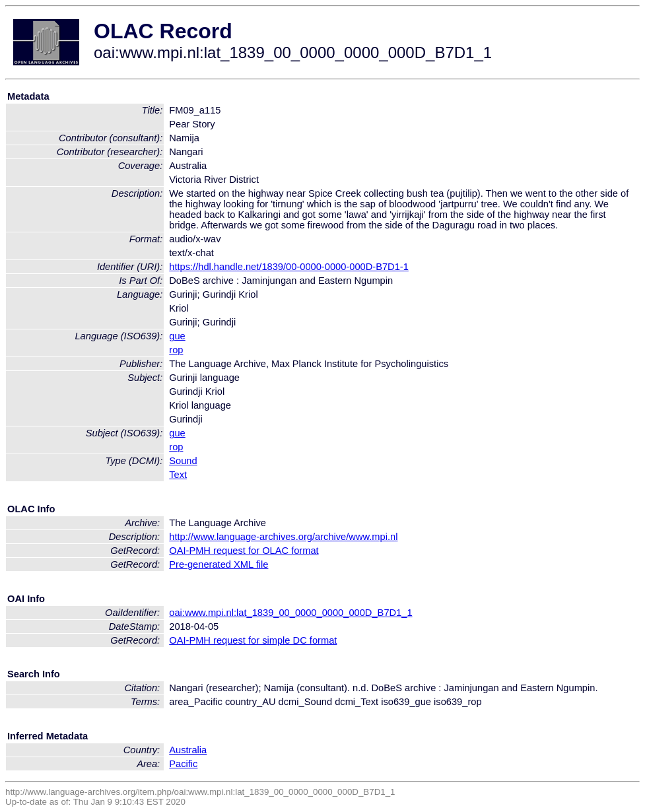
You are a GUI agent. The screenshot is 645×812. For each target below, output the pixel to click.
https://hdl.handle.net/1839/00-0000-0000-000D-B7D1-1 (289, 267)
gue (177, 336)
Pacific (183, 764)
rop (176, 350)
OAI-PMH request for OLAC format (244, 551)
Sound (183, 461)
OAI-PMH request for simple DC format (253, 640)
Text (178, 475)
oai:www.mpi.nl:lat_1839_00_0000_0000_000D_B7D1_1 (290, 613)
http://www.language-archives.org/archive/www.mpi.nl (283, 537)
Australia (188, 750)
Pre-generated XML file (219, 564)
